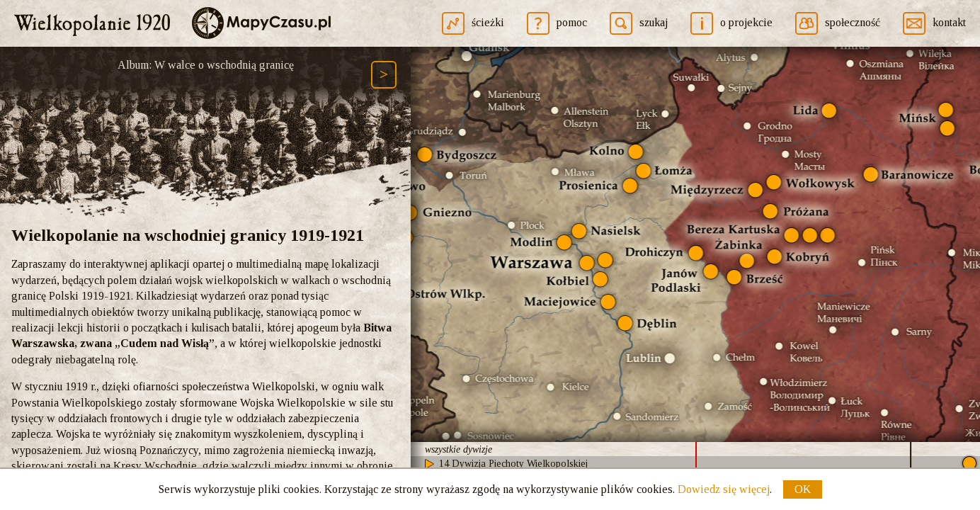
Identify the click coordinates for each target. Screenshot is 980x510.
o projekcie (746, 22)
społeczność (853, 22)
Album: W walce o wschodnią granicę (206, 65)
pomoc (572, 22)
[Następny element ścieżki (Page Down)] (384, 75)
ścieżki (488, 22)
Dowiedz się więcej (724, 489)
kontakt (949, 22)
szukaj (654, 22)
